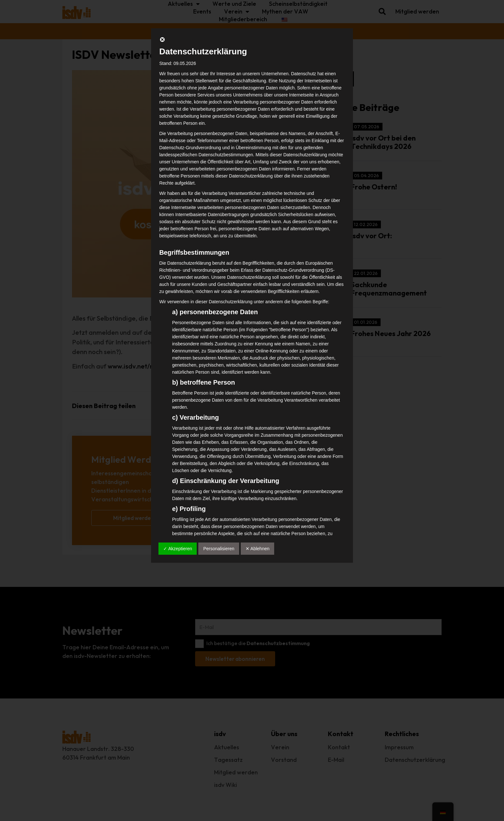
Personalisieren (219, 549)
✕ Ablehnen (257, 549)
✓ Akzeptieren (178, 549)
